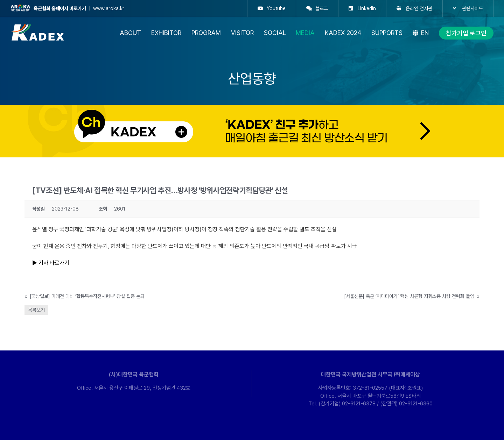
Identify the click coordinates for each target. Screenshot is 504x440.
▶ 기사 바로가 (48, 263)
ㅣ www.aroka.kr (67, 8)
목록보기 (36, 310)
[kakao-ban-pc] (252, 108)
